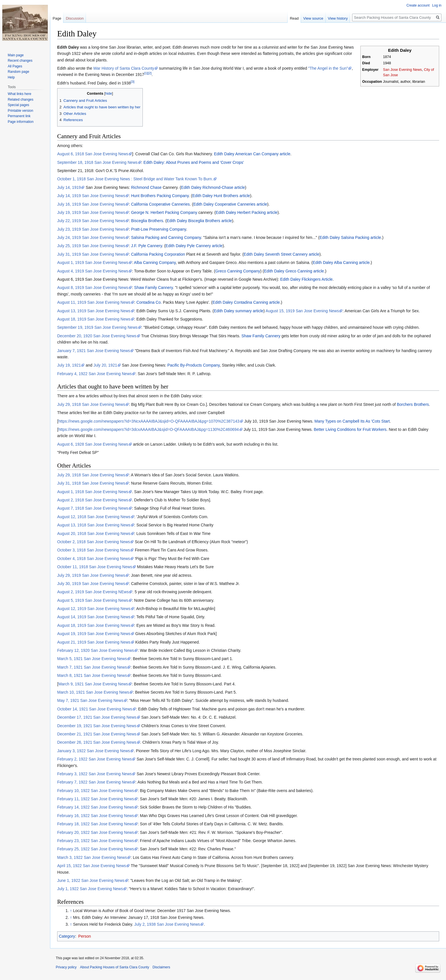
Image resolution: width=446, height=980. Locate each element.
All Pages (15, 66)
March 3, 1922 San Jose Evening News (92, 857)
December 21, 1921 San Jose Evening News (97, 734)
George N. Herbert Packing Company (164, 212)
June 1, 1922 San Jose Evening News (91, 880)
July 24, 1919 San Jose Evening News (91, 237)
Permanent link (19, 116)
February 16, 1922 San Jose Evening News (96, 816)
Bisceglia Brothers (147, 221)
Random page (18, 72)
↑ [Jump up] (71, 911)
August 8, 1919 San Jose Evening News (93, 288)
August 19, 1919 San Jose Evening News (94, 634)
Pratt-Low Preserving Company (159, 229)
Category (67, 936)
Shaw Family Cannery (154, 288)
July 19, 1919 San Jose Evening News (91, 212)
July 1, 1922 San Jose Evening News (90, 889)
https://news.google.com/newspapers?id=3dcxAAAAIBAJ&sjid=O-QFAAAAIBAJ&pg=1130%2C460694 (149, 429)
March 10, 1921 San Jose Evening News (93, 692)
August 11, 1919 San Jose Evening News (94, 302)
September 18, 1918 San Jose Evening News (97, 162)
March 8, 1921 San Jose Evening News (92, 675)
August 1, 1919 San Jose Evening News (93, 262)
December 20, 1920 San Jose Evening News (97, 336)
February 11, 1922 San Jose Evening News (96, 799)
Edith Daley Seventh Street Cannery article (282, 254)
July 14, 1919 (69, 187)
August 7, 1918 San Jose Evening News (93, 508)
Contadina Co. (149, 302)
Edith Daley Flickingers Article (306, 279)
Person (84, 936)
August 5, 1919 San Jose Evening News (93, 600)
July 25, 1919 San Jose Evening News (91, 246)
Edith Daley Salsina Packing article (350, 237)
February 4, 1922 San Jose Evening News (94, 374)
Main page (16, 55)
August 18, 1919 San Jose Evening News (94, 319)
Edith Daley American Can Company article (252, 154)
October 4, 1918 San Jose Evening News (94, 559)
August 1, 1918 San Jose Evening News (93, 492)
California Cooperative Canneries (160, 204)
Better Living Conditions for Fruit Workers (350, 429)
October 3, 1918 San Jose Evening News (94, 550)
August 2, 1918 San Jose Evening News (93, 500)
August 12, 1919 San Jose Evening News (94, 609)
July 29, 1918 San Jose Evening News (91, 404)
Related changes (20, 100)
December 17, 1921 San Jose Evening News (97, 717)
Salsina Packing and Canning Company (166, 237)
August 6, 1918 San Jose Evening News (93, 154)
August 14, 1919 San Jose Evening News (94, 617)
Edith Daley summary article (239, 311)
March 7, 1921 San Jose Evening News (92, 667)
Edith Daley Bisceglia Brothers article (199, 221)
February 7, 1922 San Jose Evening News (94, 782)
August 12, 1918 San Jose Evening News (94, 517)
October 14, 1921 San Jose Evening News (95, 709)
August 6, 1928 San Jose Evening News (93, 444)
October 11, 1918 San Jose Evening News (95, 567)
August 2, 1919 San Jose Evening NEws (93, 592)
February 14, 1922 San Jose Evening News (96, 807)
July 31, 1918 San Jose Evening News (91, 483)
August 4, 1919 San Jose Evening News (93, 271)
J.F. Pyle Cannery (147, 246)
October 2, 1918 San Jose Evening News (94, 542)
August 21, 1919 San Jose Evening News (94, 642)
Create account (418, 5)
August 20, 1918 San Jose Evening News (94, 534)
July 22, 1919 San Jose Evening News (91, 221)
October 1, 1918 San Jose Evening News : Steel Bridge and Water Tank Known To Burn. (135, 179)
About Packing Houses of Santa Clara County (114, 967)
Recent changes (20, 61)
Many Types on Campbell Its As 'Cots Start (352, 421)
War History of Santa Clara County (124, 68)
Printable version (20, 111)
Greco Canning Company (238, 271)
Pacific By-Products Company (193, 365)
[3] (132, 81)
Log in (437, 5)
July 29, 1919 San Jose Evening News (91, 575)
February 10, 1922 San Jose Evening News (96, 791)
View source (313, 18)
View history (338, 18)
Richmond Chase (146, 187)
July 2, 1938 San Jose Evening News (167, 924)
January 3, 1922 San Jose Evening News (94, 751)
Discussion (75, 18)
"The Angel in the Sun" (328, 68)
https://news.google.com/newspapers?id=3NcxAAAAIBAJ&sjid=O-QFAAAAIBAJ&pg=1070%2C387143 (149, 421)
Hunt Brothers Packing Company (160, 196)
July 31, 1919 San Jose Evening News (91, 254)
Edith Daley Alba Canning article (341, 262)
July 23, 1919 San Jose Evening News (91, 229)
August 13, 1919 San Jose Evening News (94, 311)
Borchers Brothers (413, 404)
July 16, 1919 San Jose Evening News (91, 204)
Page (57, 18)
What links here (19, 94)
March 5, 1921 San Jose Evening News (92, 659)
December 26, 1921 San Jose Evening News (97, 742)
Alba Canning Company (155, 262)
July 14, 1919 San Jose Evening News (91, 196)
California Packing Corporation (158, 254)
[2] (150, 73)
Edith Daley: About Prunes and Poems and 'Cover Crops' (194, 162)
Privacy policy (66, 967)
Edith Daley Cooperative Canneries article (230, 204)
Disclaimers (161, 967)
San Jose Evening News (403, 70)
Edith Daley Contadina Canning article (246, 302)
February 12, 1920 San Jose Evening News (96, 650)
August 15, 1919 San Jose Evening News (302, 311)
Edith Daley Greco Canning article (294, 271)
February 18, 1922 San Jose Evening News (96, 824)
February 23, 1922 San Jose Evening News (96, 841)
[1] (146, 73)
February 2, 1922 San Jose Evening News (94, 759)
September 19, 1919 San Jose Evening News (97, 327)
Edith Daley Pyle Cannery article (194, 246)
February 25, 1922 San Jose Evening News (96, 849)
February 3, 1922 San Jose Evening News (94, 774)
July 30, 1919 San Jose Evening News (91, 584)
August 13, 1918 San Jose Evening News (94, 525)
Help (11, 77)
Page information (21, 122)
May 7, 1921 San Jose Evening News (90, 700)
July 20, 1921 (105, 365)
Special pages (18, 105)
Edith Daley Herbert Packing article (247, 212)
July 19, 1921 (69, 365)
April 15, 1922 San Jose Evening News (92, 866)
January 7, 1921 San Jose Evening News (94, 351)
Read (294, 18)
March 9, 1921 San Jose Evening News (93, 684)
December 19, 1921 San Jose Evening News (97, 726)
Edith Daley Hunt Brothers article (221, 196)
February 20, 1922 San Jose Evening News (96, 832)
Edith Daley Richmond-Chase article (213, 187)
